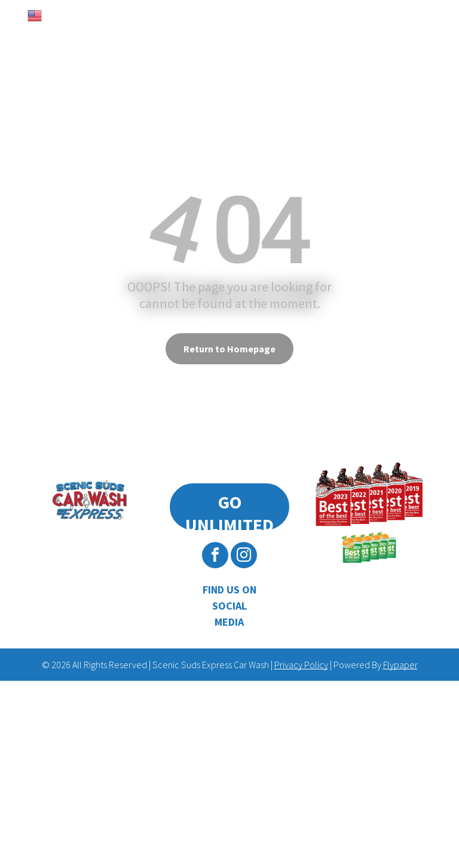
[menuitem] (69, 48)
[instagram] (244, 557)
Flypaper (400, 665)
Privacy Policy (301, 665)
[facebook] (215, 557)
